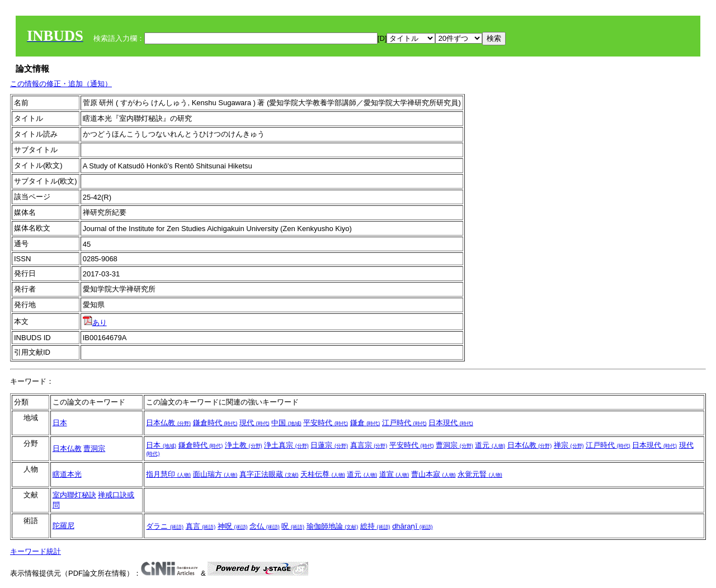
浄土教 (244, 445)
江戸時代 (404, 423)
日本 (60, 423)
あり (95, 323)
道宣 (394, 474)
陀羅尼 (63, 526)
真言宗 (369, 445)
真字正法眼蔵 (269, 474)
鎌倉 (365, 423)
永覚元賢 (480, 474)
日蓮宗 (329, 445)
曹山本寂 (434, 474)
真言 (201, 526)
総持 (375, 526)
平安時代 (326, 423)
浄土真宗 (286, 445)
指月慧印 (168, 474)
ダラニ (165, 526)
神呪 (233, 526)
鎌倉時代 (215, 423)
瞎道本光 (67, 474)
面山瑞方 (215, 474)
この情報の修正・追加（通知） (61, 84)
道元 (490, 445)
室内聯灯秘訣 (74, 495)
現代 (255, 423)
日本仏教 (168, 423)
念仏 (265, 526)
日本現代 (451, 423)
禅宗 (569, 445)
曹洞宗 (94, 448)
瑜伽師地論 (333, 526)
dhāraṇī (412, 526)
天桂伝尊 (323, 474)
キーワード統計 (36, 551)
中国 (286, 423)
